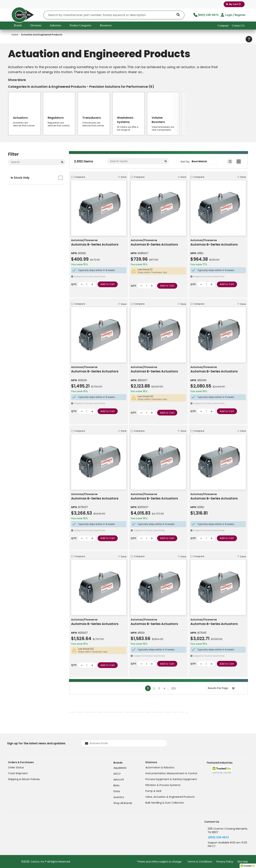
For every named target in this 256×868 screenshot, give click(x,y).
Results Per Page (218, 688)
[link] (131, 688)
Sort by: (185, 162)
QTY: (74, 284)
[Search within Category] (165, 162)
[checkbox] (61, 178)
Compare (80, 177)
